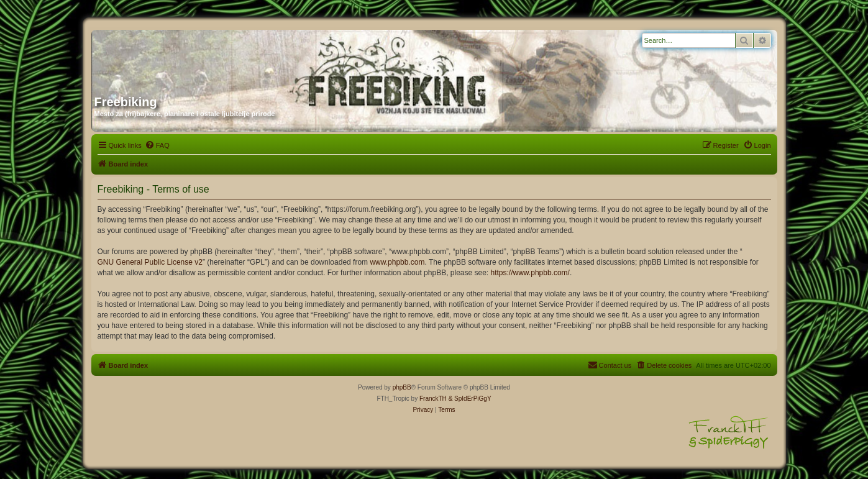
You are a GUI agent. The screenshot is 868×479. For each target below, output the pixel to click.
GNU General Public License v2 (150, 262)
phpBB (402, 387)
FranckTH (433, 399)
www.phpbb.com (397, 262)
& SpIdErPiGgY (470, 399)
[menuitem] (157, 145)
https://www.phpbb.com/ (530, 273)
